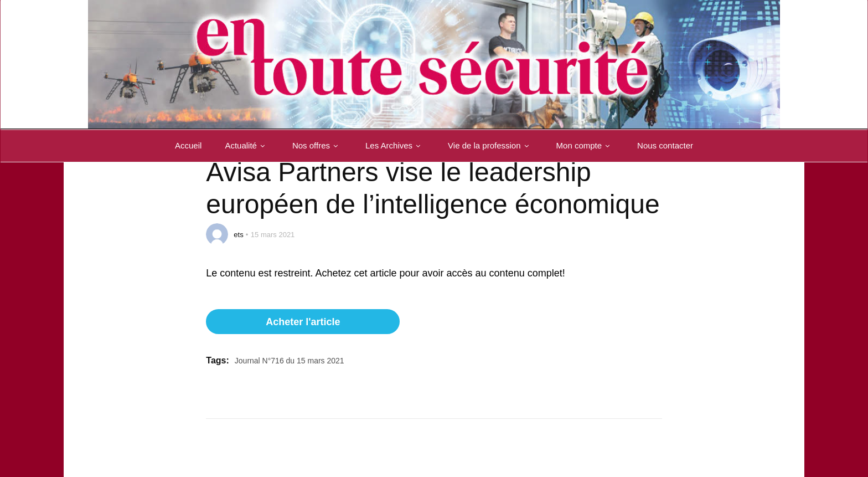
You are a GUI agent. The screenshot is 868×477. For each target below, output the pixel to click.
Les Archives (395, 145)
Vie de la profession (490, 145)
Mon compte (585, 145)
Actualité (247, 145)
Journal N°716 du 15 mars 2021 (290, 361)
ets (238, 235)
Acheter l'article (303, 322)
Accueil (188, 145)
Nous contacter (665, 145)
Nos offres (317, 145)
